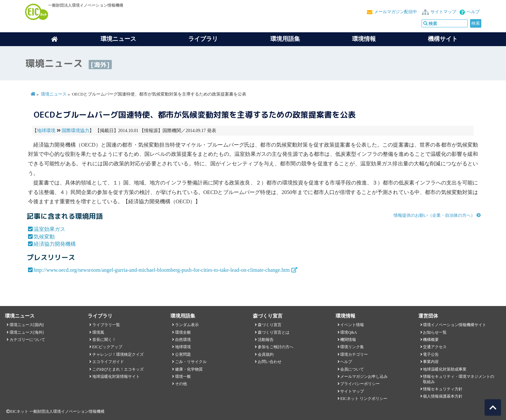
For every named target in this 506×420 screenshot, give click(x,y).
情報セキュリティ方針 (443, 389)
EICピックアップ (107, 347)
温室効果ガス (49, 229)
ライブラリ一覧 (106, 325)
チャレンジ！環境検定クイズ (118, 354)
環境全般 (183, 332)
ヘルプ (473, 12)
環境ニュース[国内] (27, 325)
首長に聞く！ (104, 340)
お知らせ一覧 (435, 332)
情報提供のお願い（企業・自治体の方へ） (434, 215)
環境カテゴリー (354, 354)
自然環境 (183, 340)
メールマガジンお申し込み (364, 377)
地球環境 (46, 131)
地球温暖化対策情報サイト (116, 377)
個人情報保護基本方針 (443, 396)
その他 (181, 384)
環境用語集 (285, 39)
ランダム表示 (187, 325)
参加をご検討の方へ (276, 347)
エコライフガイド (108, 362)
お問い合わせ (270, 362)
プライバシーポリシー (360, 384)
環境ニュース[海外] (27, 332)
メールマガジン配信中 (396, 12)
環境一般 (183, 377)
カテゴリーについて (27, 340)
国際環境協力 (75, 131)
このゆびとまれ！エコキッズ (118, 369)
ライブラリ (203, 39)
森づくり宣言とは (274, 332)
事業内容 (431, 362)
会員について (352, 369)
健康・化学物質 (189, 369)
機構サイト (443, 39)
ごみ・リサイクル (191, 362)
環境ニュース (54, 94)
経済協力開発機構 (55, 244)
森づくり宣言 (270, 325)
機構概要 (431, 340)
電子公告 (431, 354)
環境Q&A (348, 332)
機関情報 (348, 340)
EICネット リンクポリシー (364, 399)
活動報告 (266, 340)
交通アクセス (435, 347)
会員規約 (266, 354)
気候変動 (44, 237)
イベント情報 (352, 325)
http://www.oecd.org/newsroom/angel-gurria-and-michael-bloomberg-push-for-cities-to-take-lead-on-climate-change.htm (162, 270)
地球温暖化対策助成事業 (445, 369)
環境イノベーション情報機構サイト (455, 325)
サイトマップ (443, 12)
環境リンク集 (352, 347)
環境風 (98, 332)
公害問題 (183, 354)
